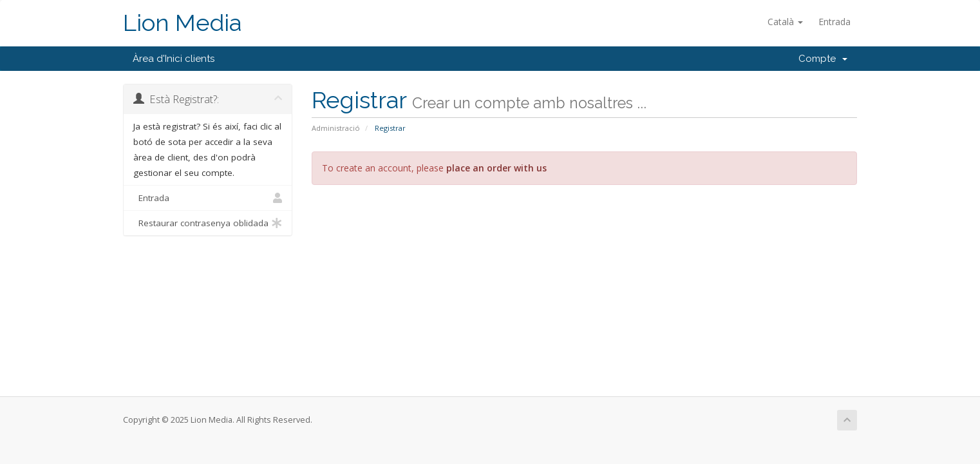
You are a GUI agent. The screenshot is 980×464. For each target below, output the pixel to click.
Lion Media (182, 23)
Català (785, 22)
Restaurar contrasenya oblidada (208, 223)
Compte (823, 59)
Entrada (834, 22)
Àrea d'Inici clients (174, 59)
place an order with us (496, 168)
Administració (336, 128)
